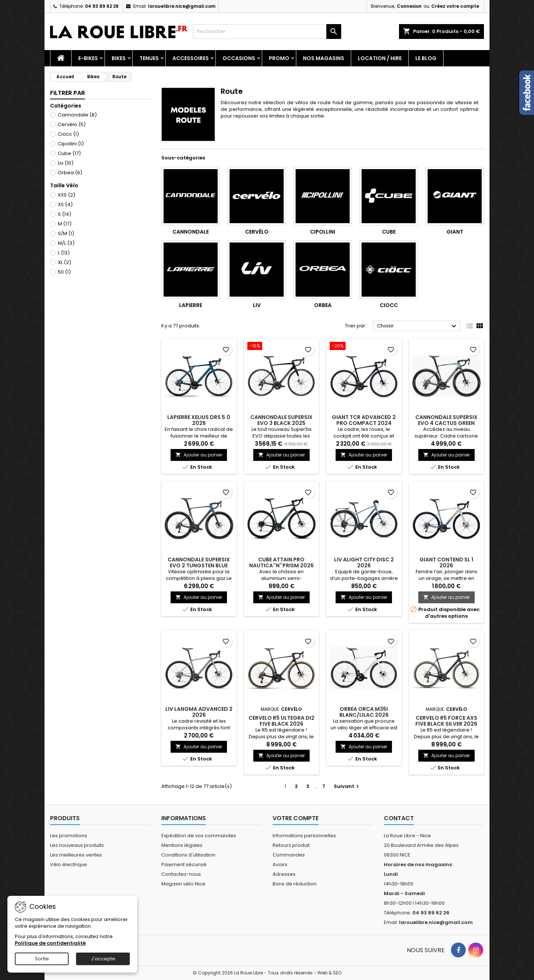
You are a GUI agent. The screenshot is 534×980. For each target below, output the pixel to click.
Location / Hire (380, 58)
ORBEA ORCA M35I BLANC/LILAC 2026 (364, 712)
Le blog (426, 58)
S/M (66, 233)
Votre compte (296, 818)
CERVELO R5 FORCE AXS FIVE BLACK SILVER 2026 (446, 721)
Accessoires (191, 58)
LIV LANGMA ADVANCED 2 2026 (199, 712)
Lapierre (191, 305)
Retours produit (291, 845)
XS (65, 204)
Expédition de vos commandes (199, 836)
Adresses (284, 874)
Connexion (409, 6)
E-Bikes (88, 58)
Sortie (42, 959)
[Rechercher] (267, 32)
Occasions (239, 58)
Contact (399, 818)
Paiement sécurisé (184, 864)
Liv (66, 163)
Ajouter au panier (199, 455)
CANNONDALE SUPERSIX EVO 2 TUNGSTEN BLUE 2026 (199, 565)
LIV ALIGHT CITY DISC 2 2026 (364, 562)
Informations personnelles (304, 836)
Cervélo (72, 124)
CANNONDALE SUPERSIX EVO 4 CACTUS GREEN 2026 (446, 423)
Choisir (418, 326)
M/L (66, 243)
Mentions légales (182, 845)
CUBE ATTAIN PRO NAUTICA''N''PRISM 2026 (281, 562)
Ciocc (68, 134)
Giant (455, 232)
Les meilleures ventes (76, 855)
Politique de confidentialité (50, 943)
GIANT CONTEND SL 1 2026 (446, 562)
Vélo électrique (69, 864)
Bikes (119, 58)
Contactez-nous (181, 874)
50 (64, 272)
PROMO (279, 58)
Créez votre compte (455, 6)
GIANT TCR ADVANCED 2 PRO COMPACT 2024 (364, 420)
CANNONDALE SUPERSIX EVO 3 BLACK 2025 (281, 420)
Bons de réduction (295, 884)
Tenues (149, 58)
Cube (69, 153)
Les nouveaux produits (77, 845)
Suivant (347, 786)
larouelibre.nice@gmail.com (182, 6)
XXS (67, 195)
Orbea (70, 173)
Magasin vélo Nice (183, 884)
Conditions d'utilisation (188, 855)
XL (65, 262)
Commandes (289, 855)
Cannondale (77, 115)
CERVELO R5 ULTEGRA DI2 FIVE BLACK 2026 (281, 721)
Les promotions (69, 836)
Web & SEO (329, 973)
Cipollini (71, 144)
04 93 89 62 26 (102, 6)
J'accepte (103, 959)
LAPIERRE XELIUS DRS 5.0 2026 (199, 420)
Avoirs (280, 864)
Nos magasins (324, 58)
